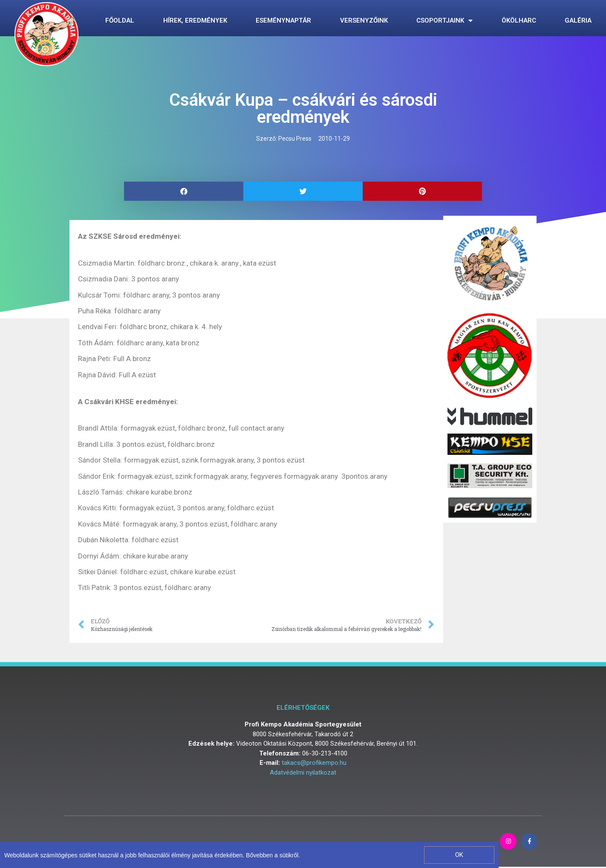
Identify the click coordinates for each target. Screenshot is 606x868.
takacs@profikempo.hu (314, 763)
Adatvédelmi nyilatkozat (303, 773)
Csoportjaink (444, 21)
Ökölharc (519, 20)
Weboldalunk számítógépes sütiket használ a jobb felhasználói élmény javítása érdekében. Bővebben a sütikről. (152, 855)
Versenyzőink (364, 20)
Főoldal (120, 20)
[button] (459, 855)
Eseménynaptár (283, 20)
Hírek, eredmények (195, 20)
